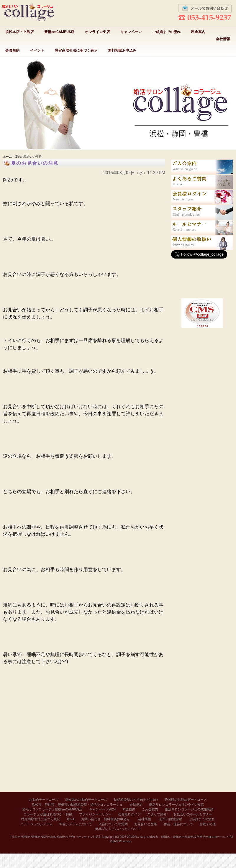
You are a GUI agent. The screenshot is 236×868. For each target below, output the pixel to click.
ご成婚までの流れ (166, 32)
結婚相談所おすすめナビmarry (136, 800)
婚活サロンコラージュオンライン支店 (177, 805)
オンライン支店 (97, 32)
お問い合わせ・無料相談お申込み (105, 819)
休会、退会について (178, 824)
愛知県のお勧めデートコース (86, 800)
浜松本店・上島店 (19, 32)
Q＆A (71, 819)
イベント (37, 50)
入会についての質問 (113, 824)
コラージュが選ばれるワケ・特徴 (48, 814)
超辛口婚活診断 (171, 819)
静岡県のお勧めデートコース (186, 800)
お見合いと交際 (146, 824)
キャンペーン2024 (103, 809)
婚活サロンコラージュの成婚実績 (189, 809)
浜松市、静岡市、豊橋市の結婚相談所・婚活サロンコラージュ (77, 805)
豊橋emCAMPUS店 (59, 32)
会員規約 (12, 50)
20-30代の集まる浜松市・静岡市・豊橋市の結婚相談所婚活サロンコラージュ (178, 837)
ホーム (7, 157)
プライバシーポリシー (95, 814)
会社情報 (223, 39)
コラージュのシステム (37, 824)
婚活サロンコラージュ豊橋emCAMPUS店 (52, 809)
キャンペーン (131, 32)
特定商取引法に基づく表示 (76, 50)
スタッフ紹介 (157, 814)
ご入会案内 (150, 809)
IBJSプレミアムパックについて (118, 829)
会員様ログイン (129, 814)
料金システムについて (76, 824)
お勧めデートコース (44, 800)
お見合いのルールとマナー (193, 814)
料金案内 (198, 32)
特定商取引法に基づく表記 (41, 819)
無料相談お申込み (122, 50)
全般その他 (208, 824)
